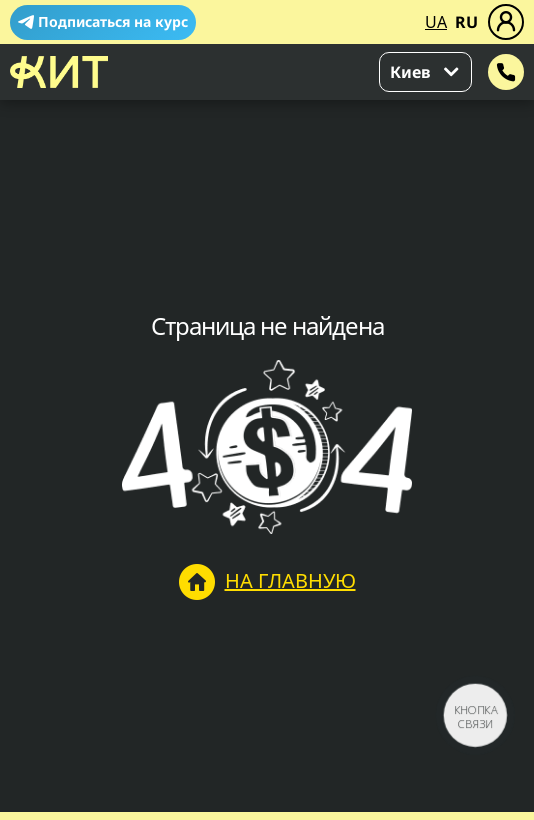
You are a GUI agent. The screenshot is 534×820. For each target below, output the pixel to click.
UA (436, 22)
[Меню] (506, 22)
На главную (267, 582)
